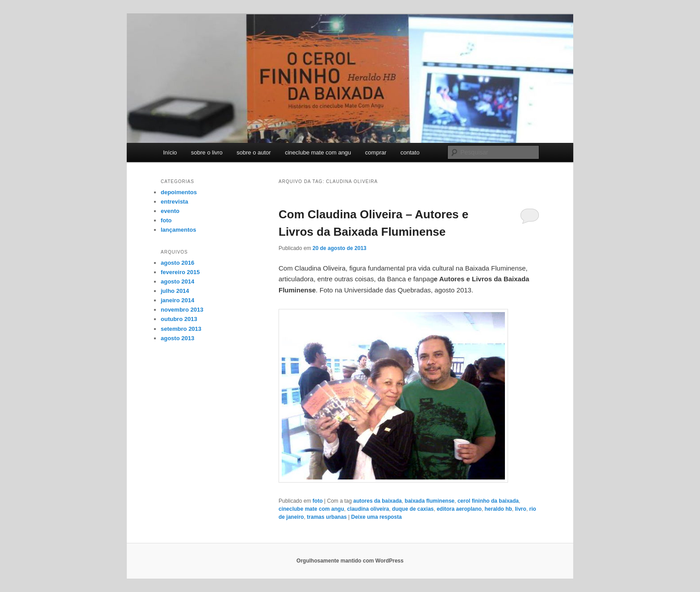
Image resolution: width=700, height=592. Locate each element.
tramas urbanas (327, 517)
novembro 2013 (182, 310)
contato (410, 152)
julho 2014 (175, 291)
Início (170, 152)
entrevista (174, 202)
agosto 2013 (177, 338)
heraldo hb (498, 509)
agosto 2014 (177, 281)
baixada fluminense (430, 501)
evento (170, 211)
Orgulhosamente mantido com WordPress (350, 561)
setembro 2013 (181, 329)
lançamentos (178, 230)
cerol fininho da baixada (488, 501)
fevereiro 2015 (180, 272)
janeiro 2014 (177, 300)
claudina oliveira (368, 509)
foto (318, 501)
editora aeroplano (459, 509)
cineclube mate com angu (318, 152)
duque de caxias (413, 509)
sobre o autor (254, 152)
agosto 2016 (177, 263)
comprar (376, 152)
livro (521, 509)
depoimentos (179, 192)
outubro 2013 (179, 319)
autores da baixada (377, 501)
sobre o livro (207, 152)
